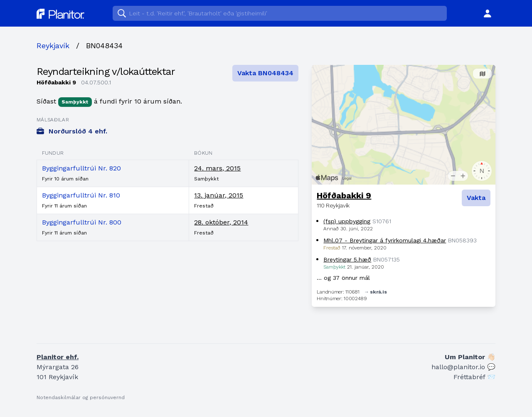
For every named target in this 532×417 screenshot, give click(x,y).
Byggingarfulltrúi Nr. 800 (82, 222)
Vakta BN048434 (265, 73)
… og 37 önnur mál (343, 278)
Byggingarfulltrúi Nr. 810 (81, 195)
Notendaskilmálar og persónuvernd (81, 397)
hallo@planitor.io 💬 (463, 367)
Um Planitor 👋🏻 (470, 357)
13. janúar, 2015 (219, 195)
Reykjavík (53, 46)
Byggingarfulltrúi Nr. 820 (81, 168)
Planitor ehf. (58, 357)
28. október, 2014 (221, 222)
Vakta (476, 198)
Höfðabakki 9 (344, 195)
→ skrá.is (375, 292)
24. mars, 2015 (217, 168)
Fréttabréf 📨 (474, 377)
